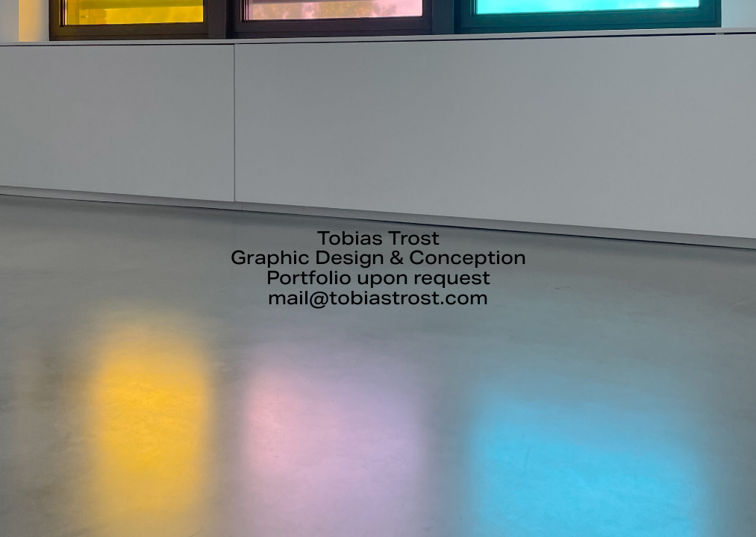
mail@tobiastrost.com (378, 298)
